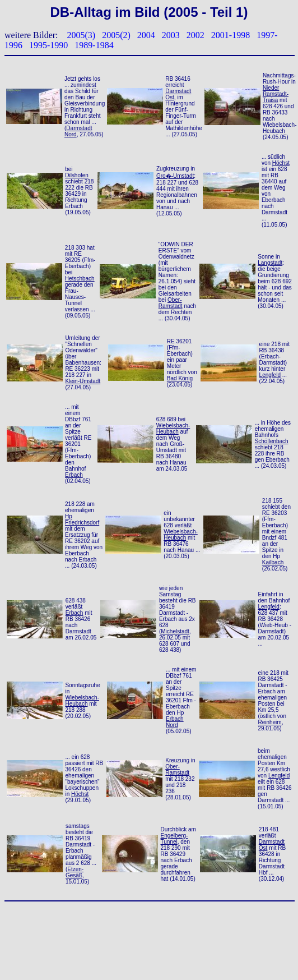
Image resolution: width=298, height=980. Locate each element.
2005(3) (82, 35)
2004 (146, 35)
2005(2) (116, 35)
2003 (171, 35)
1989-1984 (94, 45)
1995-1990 (48, 45)
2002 (195, 35)
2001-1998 (231, 35)
